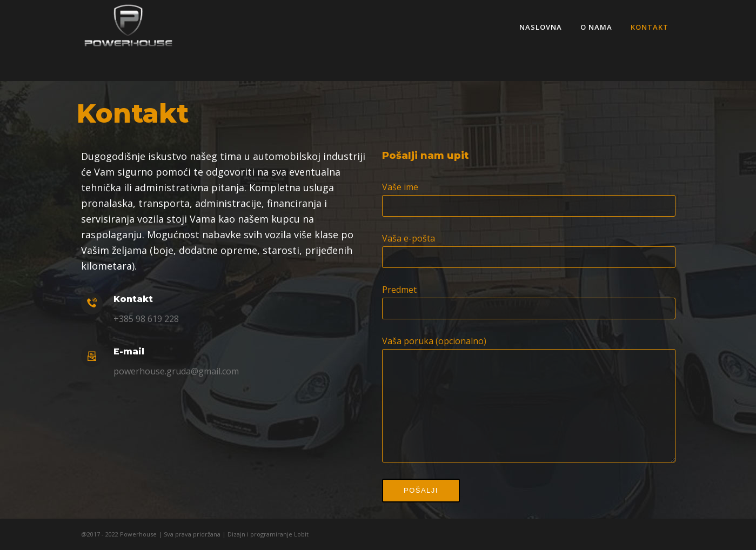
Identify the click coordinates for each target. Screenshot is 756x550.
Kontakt (650, 27)
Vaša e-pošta (529, 238)
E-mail (129, 351)
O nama (597, 27)
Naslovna (541, 27)
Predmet (529, 290)
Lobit (300, 534)
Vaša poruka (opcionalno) (529, 341)
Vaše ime (529, 187)
